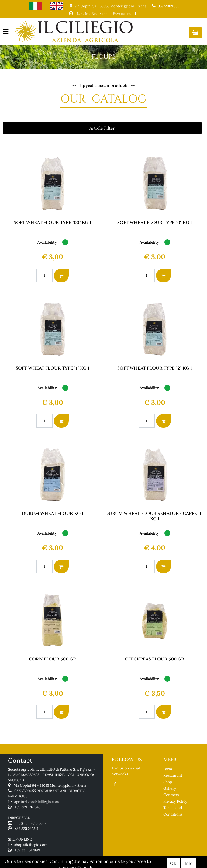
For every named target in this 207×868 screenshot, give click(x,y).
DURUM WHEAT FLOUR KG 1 (52, 514)
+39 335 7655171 (27, 829)
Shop (168, 782)
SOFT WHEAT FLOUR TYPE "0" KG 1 (155, 223)
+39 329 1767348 (27, 807)
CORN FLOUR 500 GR (53, 659)
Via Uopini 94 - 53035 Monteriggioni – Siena (50, 786)
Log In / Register (92, 14)
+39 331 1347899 (27, 850)
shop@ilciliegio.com (31, 845)
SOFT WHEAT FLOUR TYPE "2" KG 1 (155, 368)
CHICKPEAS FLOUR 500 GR (155, 659)
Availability (47, 242)
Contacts (171, 795)
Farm (168, 769)
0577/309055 (168, 6)
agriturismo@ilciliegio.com (37, 802)
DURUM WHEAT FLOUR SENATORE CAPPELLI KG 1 (155, 516)
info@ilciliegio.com (30, 823)
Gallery (170, 788)
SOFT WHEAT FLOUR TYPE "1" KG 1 (52, 368)
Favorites (122, 14)
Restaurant (173, 775)
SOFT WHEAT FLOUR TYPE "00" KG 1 (52, 223)
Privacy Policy (175, 801)
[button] (195, 32)
